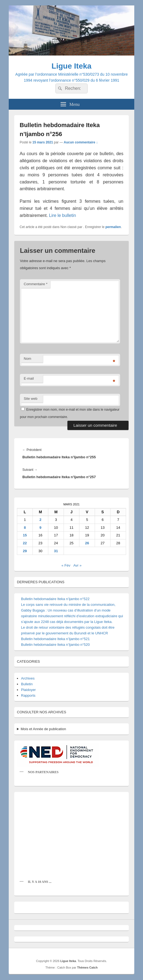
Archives (28, 678)
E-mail (29, 378)
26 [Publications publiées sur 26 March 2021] (87, 543)
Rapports (28, 695)
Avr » (78, 565)
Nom (27, 359)
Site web (31, 399)
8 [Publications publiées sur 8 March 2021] (25, 528)
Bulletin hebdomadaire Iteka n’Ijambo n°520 (55, 645)
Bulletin (27, 684)
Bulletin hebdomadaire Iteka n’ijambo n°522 (55, 599)
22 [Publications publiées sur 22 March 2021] (25, 543)
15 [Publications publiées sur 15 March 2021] (25, 535)
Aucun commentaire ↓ (81, 142)
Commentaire (36, 284)
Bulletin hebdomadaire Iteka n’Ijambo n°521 (55, 639)
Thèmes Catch (87, 967)
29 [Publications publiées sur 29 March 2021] (25, 551)
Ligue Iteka (71, 66)
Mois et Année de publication (43, 729)
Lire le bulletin (63, 215)
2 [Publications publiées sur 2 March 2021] (40, 520)
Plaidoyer (28, 690)
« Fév (66, 565)
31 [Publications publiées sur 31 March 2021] (56, 551)
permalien (113, 227)
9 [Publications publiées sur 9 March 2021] (40, 528)
